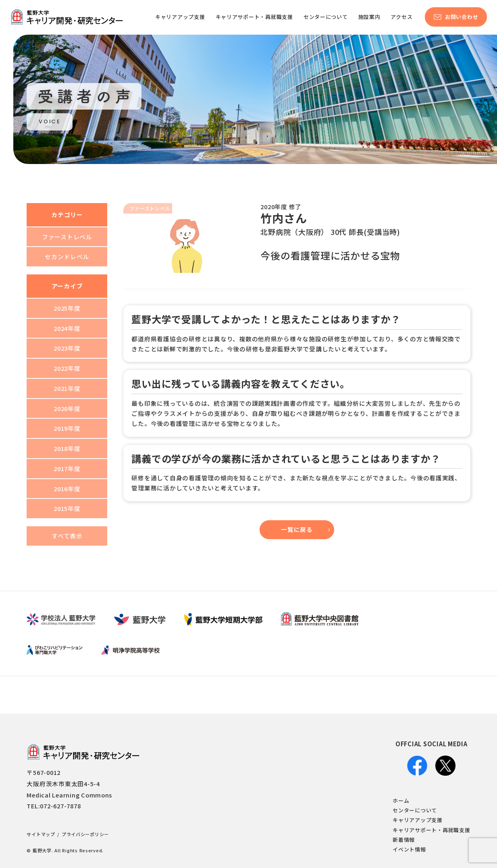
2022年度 (67, 368)
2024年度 (67, 328)
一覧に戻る (297, 529)
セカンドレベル (67, 256)
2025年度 (67, 308)
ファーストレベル (67, 237)
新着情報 (404, 840)
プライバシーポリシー (85, 834)
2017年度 (67, 468)
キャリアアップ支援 (418, 820)
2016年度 (67, 489)
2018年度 (67, 448)
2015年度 (67, 508)
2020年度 (67, 408)
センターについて (415, 810)
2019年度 (67, 428)
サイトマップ (41, 834)
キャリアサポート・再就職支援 (431, 830)
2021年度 (67, 388)
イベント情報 (409, 849)
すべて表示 (67, 536)
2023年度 (67, 348)
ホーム (401, 801)
